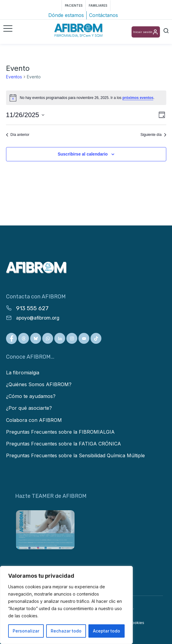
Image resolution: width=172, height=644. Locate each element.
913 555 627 (32, 308)
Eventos (14, 77)
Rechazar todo (66, 631)
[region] (66, 605)
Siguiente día (153, 135)
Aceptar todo (107, 631)
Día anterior (18, 135)
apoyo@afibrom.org (38, 318)
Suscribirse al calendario (83, 154)
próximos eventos (138, 98)
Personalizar (26, 631)
